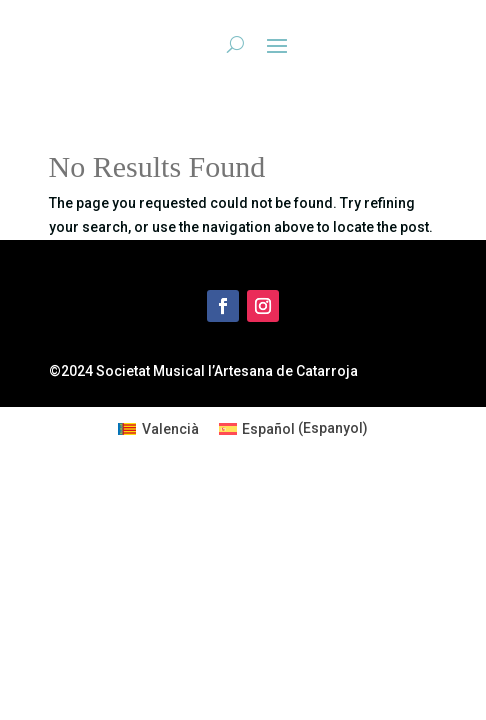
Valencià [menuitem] (170, 429)
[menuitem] (158, 428)
